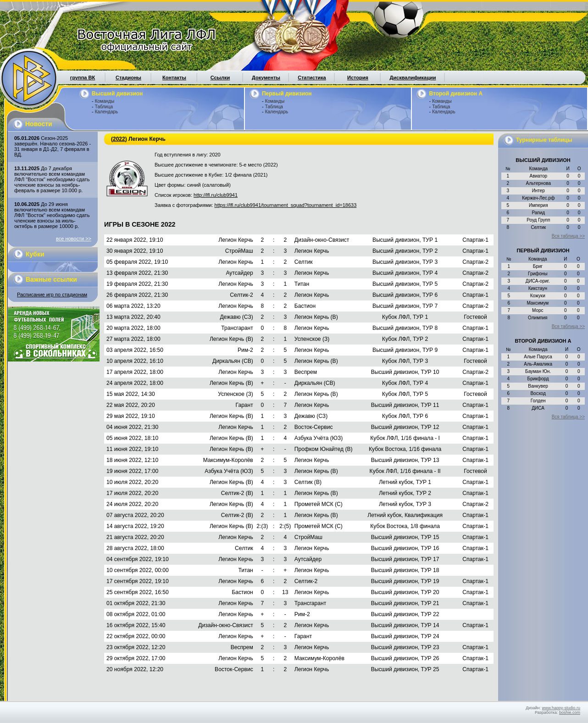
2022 (119, 139)
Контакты (174, 78)
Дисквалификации (413, 78)
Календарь (106, 112)
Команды (105, 101)
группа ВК (83, 78)
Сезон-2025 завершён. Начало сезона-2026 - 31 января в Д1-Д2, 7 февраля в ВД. (53, 146)
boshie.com (570, 712)
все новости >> (74, 239)
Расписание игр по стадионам (52, 295)
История (358, 78)
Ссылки (220, 78)
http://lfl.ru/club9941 (216, 195)
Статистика (312, 78)
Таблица (104, 107)
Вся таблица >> (568, 236)
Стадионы (128, 78)
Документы (266, 78)
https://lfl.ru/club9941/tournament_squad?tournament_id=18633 (286, 205)
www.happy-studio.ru (561, 708)
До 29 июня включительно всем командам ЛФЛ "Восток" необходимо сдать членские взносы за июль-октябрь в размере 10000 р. (52, 215)
